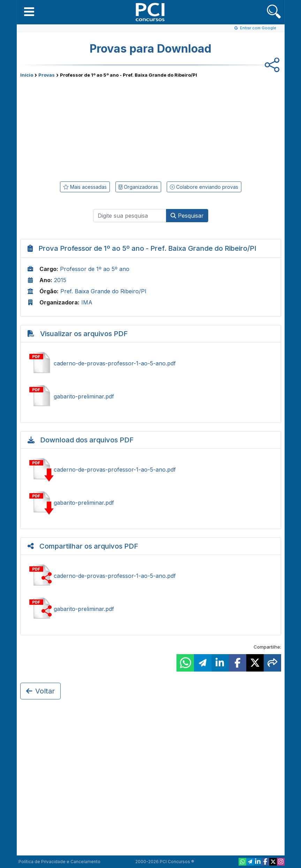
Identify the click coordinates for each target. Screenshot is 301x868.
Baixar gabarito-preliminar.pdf (151, 503)
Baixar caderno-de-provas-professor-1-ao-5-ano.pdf (151, 470)
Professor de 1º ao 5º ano (95, 269)
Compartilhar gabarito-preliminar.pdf (151, 609)
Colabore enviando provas (204, 187)
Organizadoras (138, 187)
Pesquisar (187, 216)
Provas (47, 75)
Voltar (40, 691)
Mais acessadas (85, 187)
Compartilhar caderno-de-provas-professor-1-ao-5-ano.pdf (151, 576)
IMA (87, 302)
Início (27, 75)
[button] (29, 11)
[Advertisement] (93, 128)
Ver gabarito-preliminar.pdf (151, 396)
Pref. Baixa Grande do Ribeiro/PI (103, 291)
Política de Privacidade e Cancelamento (59, 862)
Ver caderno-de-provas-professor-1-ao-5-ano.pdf (151, 363)
